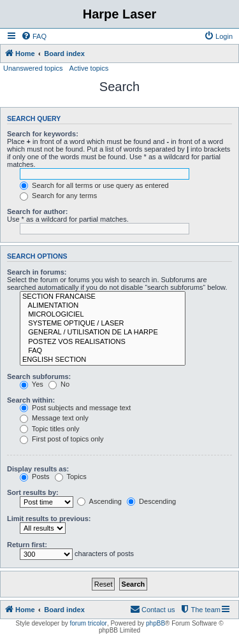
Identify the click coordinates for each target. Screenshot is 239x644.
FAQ (103, 351)
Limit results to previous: (49, 519)
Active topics (89, 68)
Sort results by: (33, 492)
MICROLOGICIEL (103, 315)
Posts (35, 476)
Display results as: (38, 469)
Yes (32, 384)
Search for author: (37, 211)
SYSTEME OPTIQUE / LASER (103, 324)
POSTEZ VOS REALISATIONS (103, 342)
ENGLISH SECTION (103, 360)
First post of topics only (62, 439)
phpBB (156, 623)
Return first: (27, 545)
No (59, 384)
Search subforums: (39, 376)
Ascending (99, 501)
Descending (151, 501)
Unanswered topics (33, 68)
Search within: (31, 400)
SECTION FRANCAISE (103, 297)
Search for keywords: (43, 134)
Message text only (54, 418)
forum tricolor (89, 623)
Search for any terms (58, 196)
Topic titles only (49, 429)
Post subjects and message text (75, 408)
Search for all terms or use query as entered (94, 185)
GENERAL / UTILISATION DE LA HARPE (103, 333)
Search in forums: (37, 272)
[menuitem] (34, 36)
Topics (71, 476)
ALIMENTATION (103, 306)
